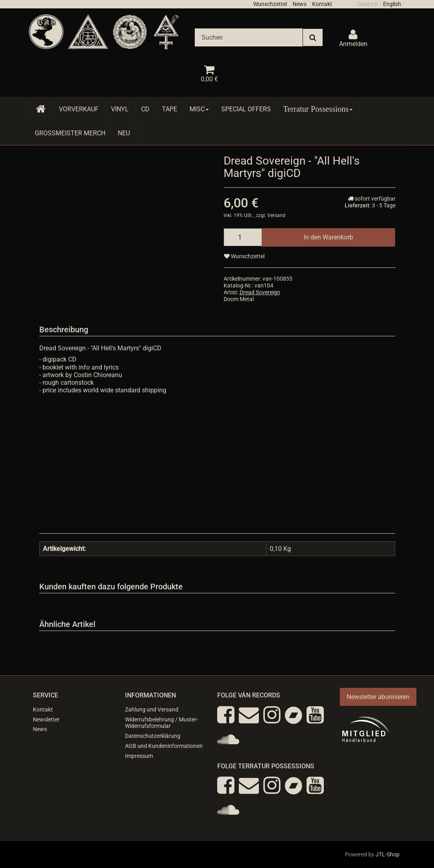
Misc (199, 109)
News (300, 4)
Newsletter (46, 719)
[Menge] (243, 237)
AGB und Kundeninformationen (164, 746)
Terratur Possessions (318, 109)
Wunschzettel (270, 4)
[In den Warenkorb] (328, 237)
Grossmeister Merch (70, 133)
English (392, 4)
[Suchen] (249, 37)
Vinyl (120, 109)
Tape (170, 109)
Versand (276, 215)
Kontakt (322, 4)
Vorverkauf (79, 109)
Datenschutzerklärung (153, 736)
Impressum (139, 756)
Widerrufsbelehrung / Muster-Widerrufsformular (161, 723)
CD (145, 109)
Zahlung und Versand (152, 709)
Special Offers (246, 109)
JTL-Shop (388, 854)
